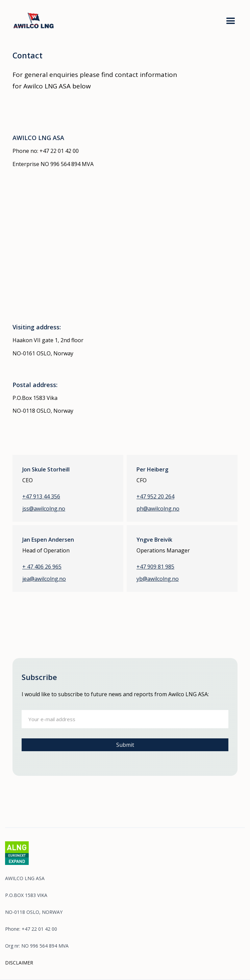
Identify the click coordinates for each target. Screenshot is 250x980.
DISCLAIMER (19, 963)
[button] (231, 21)
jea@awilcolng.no (44, 579)
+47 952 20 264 (155, 497)
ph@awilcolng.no (158, 509)
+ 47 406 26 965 (42, 567)
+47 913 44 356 (41, 497)
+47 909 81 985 (155, 567)
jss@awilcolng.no (44, 509)
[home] (42, 19)
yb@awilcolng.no (158, 579)
